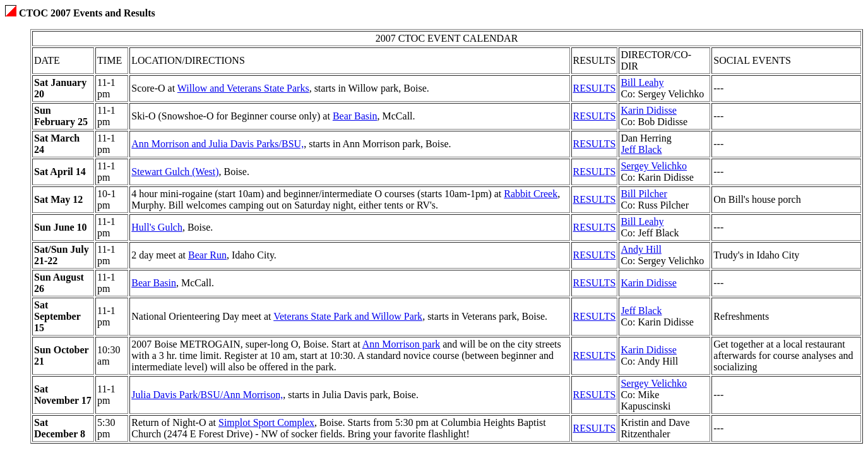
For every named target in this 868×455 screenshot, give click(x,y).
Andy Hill (641, 249)
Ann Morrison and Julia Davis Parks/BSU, (217, 144)
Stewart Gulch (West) (175, 172)
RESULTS (595, 88)
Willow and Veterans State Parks (243, 88)
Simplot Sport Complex (266, 422)
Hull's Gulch (157, 227)
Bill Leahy (642, 82)
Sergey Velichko (654, 166)
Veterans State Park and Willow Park (348, 316)
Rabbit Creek (531, 194)
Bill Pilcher (644, 194)
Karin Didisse (648, 110)
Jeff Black (641, 149)
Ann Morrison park (401, 344)
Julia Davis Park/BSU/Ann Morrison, (207, 395)
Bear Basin (355, 116)
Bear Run (207, 255)
